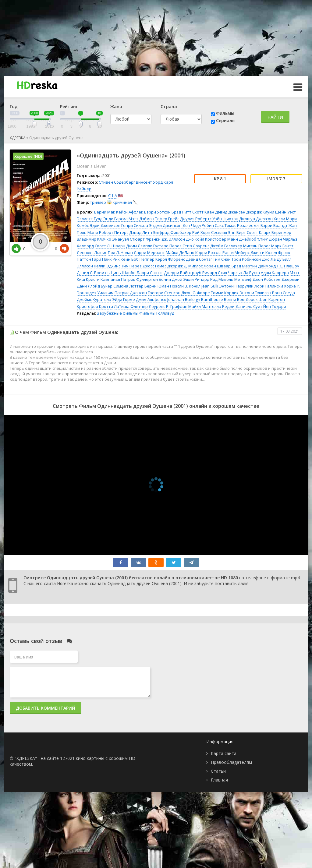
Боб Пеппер (143, 259)
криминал (122, 202)
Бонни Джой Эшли (176, 279)
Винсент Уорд (149, 182)
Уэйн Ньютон (225, 219)
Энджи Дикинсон (165, 225)
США (113, 196)
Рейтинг (69, 106)
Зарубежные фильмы (118, 313)
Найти (275, 117)
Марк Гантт (282, 246)
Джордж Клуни (260, 212)
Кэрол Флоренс (170, 259)
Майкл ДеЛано (180, 252)
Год (14, 106)
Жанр (116, 106)
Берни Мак (105, 212)
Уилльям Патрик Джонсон (122, 293)
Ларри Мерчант (149, 252)
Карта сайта (224, 753)
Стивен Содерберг (117, 182)
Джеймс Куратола (94, 299)
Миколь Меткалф (235, 279)
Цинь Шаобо (123, 273)
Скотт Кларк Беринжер (269, 232)
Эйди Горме (124, 299)
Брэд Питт (181, 212)
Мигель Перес (257, 246)
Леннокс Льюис (92, 252)
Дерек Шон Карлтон (265, 299)
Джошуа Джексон (256, 219)
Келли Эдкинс (107, 266)
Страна (169, 106)
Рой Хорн (201, 232)
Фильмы (225, 113)
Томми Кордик (225, 293)
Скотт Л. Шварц (110, 246)
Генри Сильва (135, 225)
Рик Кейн (122, 259)
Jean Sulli (210, 286)
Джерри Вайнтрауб (183, 273)
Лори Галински (269, 286)
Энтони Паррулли (236, 286)
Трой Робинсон (246, 259)
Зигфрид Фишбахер (172, 232)
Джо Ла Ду (272, 259)
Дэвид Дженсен (230, 212)
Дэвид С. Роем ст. (93, 273)
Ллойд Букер (100, 286)
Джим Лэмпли (139, 246)
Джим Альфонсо (151, 299)
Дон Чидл (192, 225)
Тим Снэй (222, 259)
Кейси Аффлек (130, 212)
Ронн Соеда (284, 293)
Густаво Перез (167, 246)
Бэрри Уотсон (157, 212)
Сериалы (226, 120)
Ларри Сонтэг (150, 273)
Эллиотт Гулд (90, 219)
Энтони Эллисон (255, 293)
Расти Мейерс (236, 252)
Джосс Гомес (154, 266)
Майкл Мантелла (205, 306)
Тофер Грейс (167, 219)
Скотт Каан (203, 212)
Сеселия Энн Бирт (229, 232)
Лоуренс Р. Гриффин (168, 306)
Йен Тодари (275, 306)
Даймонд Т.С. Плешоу (279, 266)
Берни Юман (157, 286)
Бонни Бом (234, 299)
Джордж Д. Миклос (185, 266)
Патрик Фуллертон (139, 279)
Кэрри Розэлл (208, 252)
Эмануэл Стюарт (128, 239)
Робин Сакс (213, 225)
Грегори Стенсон (164, 293)
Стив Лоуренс (196, 246)
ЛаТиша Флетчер (131, 306)
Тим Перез (131, 266)
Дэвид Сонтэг (199, 259)
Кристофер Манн (222, 239)
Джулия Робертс (196, 219)
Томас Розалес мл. (242, 225)
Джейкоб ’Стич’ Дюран (261, 239)
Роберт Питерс (114, 232)
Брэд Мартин (244, 266)
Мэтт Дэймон (141, 219)
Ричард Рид (206, 279)
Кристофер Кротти (95, 306)
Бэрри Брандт (274, 225)
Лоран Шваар (217, 266)
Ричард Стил (215, 273)
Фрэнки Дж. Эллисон (165, 239)
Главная (219, 780)
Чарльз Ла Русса (244, 273)
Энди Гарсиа (115, 219)
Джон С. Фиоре (196, 293)
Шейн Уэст (285, 212)
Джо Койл (195, 239)
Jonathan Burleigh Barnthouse (195, 299)
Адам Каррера (275, 273)
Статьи (218, 771)
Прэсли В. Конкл (185, 286)
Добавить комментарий (46, 708)
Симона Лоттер (128, 286)
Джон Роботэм (267, 279)
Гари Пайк (102, 259)
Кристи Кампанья (103, 279)
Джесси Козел (264, 252)
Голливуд (165, 313)
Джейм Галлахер (226, 246)
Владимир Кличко (94, 239)
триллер (98, 202)
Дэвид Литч (141, 232)
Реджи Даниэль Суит (242, 306)
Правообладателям (231, 762)
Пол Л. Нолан (120, 252)
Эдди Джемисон (105, 225)
